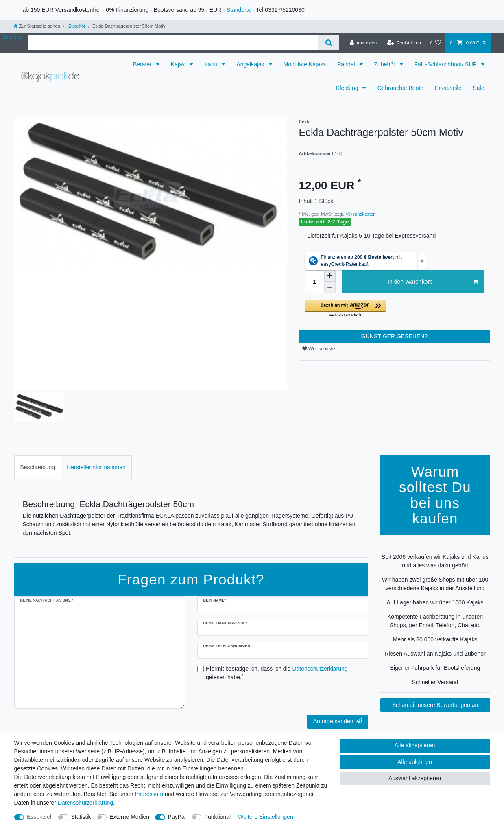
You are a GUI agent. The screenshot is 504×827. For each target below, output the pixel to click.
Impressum (149, 794)
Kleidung (348, 88)
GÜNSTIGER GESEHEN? (394, 336)
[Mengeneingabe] (314, 282)
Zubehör (76, 26)
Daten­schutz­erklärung (85, 803)
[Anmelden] (363, 43)
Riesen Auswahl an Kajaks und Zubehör (435, 654)
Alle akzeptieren (415, 745)
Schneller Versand (435, 682)
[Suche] (328, 43)
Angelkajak (251, 64)
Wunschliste (319, 349)
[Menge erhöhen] (330, 276)
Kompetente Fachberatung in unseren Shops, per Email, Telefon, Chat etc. (435, 621)
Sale (478, 88)
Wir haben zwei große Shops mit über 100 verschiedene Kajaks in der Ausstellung (435, 584)
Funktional (217, 817)
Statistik (81, 817)
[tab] (38, 467)
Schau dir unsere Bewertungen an (435, 705)
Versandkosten (360, 214)
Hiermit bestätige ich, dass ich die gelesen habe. (277, 673)
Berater (143, 64)
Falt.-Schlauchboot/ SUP (446, 64)
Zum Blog (13, 37)
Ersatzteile (448, 88)
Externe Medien (129, 817)
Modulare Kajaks (305, 64)
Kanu (212, 64)
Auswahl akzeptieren (415, 778)
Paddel (347, 64)
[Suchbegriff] (173, 43)
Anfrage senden (338, 721)
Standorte (239, 10)
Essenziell (40, 817)
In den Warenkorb (433, 282)
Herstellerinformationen (96, 467)
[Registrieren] (404, 43)
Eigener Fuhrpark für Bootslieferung (435, 668)
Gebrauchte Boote (400, 88)
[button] (395, 309)
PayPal (177, 817)
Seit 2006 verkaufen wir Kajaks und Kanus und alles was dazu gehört (435, 561)
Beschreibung (38, 467)
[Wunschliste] (435, 43)
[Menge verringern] (330, 287)
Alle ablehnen (415, 762)
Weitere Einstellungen (266, 817)
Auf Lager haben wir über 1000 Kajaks (435, 602)
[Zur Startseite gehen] (37, 26)
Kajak (179, 64)
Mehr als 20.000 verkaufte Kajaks (435, 639)
